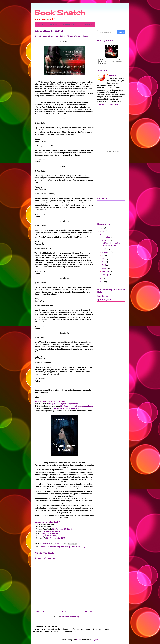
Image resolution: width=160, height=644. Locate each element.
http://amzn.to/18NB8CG (62, 529)
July (104, 255)
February (106, 271)
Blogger (95, 640)
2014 (102, 231)
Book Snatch (60, 13)
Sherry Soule (70, 547)
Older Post (88, 611)
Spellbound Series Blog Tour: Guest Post (111, 244)
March (105, 268)
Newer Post (41, 611)
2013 (102, 234)
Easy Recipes (103, 296)
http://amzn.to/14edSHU (56, 538)
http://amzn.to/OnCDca (51, 531)
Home (40, 24)
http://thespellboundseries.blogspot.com (76, 406)
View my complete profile (108, 104)
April (104, 265)
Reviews (53, 24)
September (106, 252)
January (105, 275)
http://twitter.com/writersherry (67, 408)
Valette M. (113, 75)
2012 (102, 279)
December (106, 237)
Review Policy (69, 24)
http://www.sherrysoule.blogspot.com (63, 404)
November (106, 240)
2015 (102, 228)
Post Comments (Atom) (69, 617)
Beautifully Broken (48, 547)
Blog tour (60, 547)
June (104, 259)
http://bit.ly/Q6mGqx (50, 534)
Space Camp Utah (104, 300)
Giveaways (87, 24)
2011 (102, 282)
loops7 (79, 640)
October (105, 249)
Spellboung (80, 547)
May (104, 262)
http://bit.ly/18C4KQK (49, 536)
